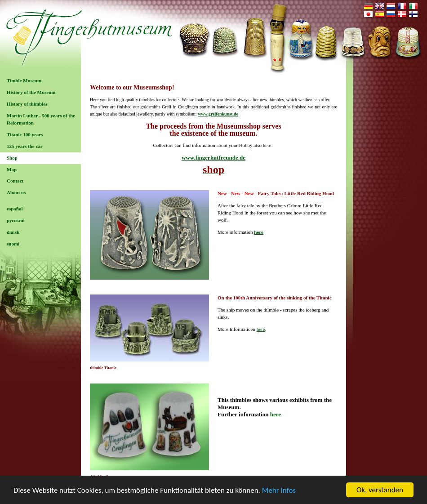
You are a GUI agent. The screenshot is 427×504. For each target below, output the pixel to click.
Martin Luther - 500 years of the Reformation (41, 119)
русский (16, 220)
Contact (15, 181)
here (259, 232)
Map (12, 169)
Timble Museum (24, 80)
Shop (12, 158)
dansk (13, 232)
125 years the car (25, 146)
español (15, 209)
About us (16, 192)
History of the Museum (31, 92)
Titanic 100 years (25, 134)
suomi (13, 244)
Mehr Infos (279, 491)
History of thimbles (27, 104)
